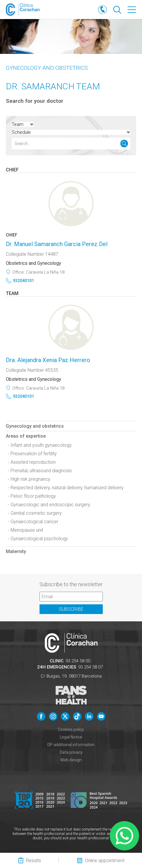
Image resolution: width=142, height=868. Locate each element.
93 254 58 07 (90, 667)
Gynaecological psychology (39, 539)
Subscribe (71, 609)
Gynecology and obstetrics (47, 68)
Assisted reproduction (33, 462)
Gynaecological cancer (34, 522)
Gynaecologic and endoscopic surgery (50, 505)
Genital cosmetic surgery (36, 513)
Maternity (16, 551)
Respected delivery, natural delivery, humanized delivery (67, 488)
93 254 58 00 (78, 661)
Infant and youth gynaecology (41, 445)
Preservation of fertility (34, 454)
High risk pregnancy (30, 479)
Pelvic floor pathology (33, 496)
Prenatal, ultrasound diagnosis (41, 471)
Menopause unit (27, 530)
